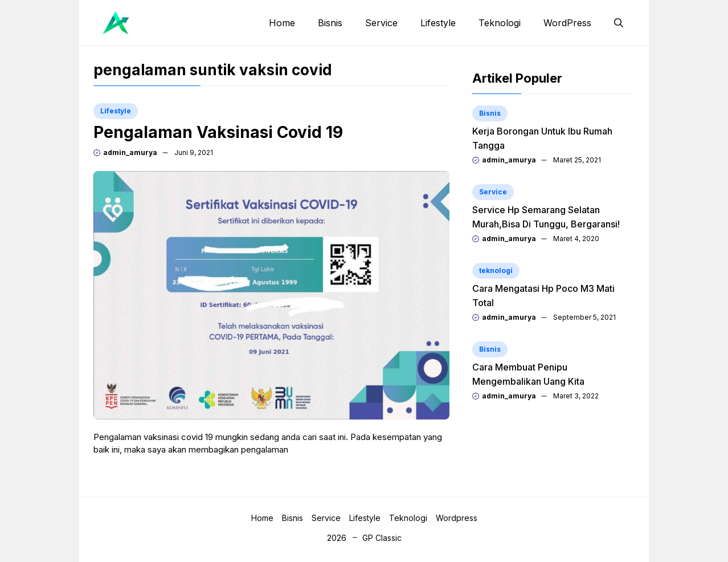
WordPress (567, 23)
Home (282, 23)
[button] (619, 23)
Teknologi (500, 23)
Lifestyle (438, 23)
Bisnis (330, 23)
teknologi (496, 270)
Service (381, 23)
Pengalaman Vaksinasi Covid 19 (218, 132)
